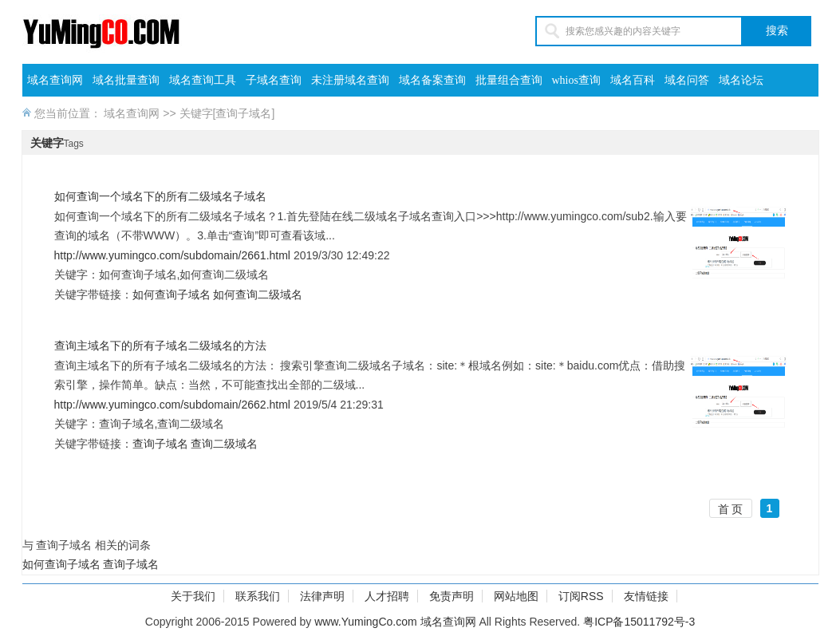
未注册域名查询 (350, 80)
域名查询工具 (203, 80)
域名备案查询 (432, 80)
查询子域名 (160, 444)
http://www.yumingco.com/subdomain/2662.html (172, 405)
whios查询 (576, 80)
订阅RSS (581, 596)
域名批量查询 (126, 80)
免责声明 (452, 596)
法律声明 (322, 596)
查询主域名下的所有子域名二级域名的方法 (160, 346)
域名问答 (687, 80)
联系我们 (258, 596)
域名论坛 (741, 80)
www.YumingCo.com (365, 622)
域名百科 (633, 80)
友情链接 (646, 596)
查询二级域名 (224, 444)
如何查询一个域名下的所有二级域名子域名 (160, 196)
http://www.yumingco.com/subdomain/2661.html (172, 255)
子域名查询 (274, 80)
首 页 (731, 509)
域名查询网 (55, 80)
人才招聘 (387, 596)
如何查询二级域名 (258, 294)
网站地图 (516, 596)
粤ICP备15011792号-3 (639, 622)
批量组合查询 (509, 80)
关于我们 (193, 596)
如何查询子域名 (172, 294)
